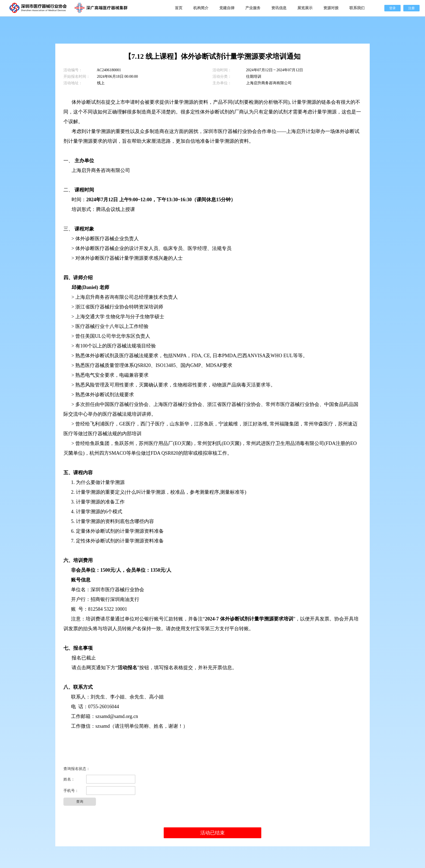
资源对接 (331, 8)
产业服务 (253, 8)
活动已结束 (212, 833)
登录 (392, 8)
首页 (179, 8)
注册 (411, 8)
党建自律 (227, 8)
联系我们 (357, 8)
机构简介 (201, 8)
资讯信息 (279, 8)
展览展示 (305, 8)
